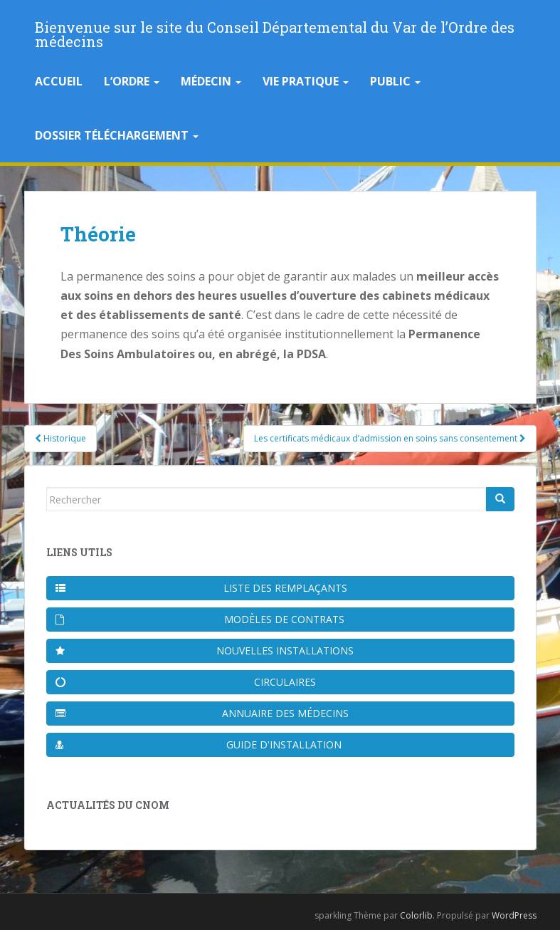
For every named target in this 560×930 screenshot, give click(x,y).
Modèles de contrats (200, 619)
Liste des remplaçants (201, 588)
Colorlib (416, 915)
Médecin (211, 81)
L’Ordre (132, 81)
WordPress (514, 915)
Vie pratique (306, 81)
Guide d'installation (199, 744)
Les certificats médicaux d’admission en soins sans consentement (390, 438)
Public (395, 81)
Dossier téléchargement (117, 135)
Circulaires (186, 682)
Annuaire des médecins (202, 713)
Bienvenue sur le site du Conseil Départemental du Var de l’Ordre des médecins (275, 31)
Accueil (59, 81)
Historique (60, 438)
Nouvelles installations (205, 651)
